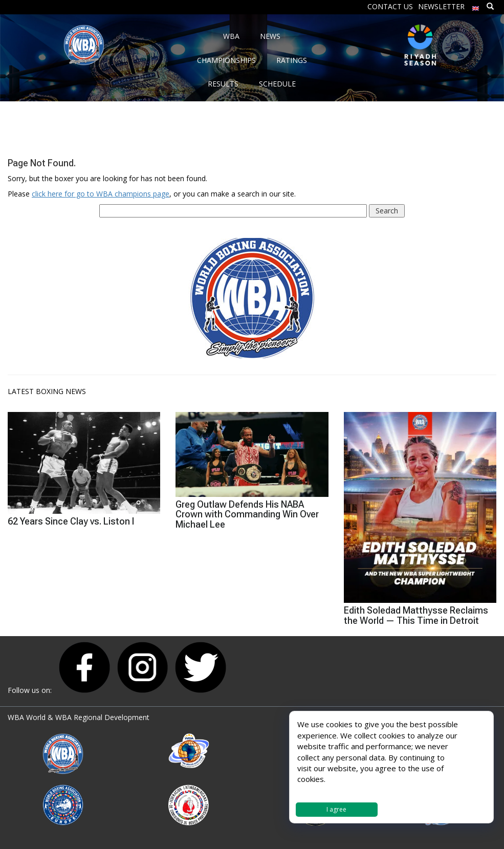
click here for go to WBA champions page (101, 194)
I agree (336, 809)
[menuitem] (476, 6)
